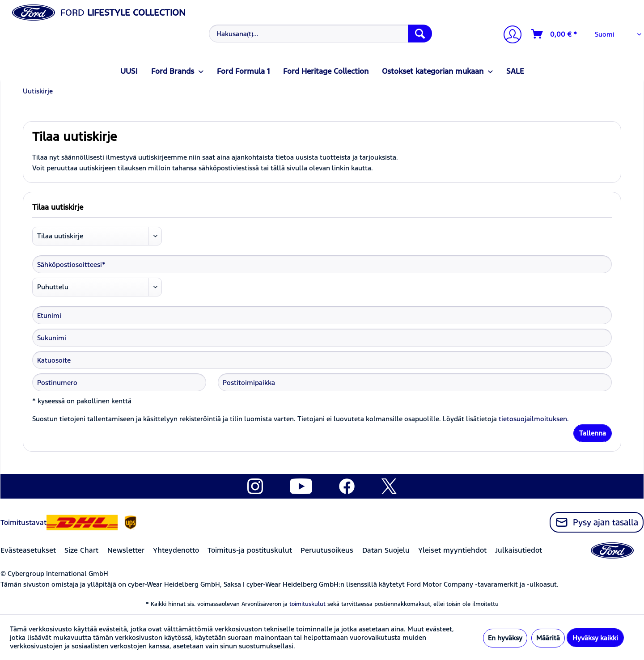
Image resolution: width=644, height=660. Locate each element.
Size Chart (81, 550)
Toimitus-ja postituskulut (250, 550)
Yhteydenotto (176, 550)
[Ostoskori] (555, 34)
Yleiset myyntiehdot (452, 550)
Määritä (548, 638)
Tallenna (593, 433)
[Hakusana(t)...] (320, 34)
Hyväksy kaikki (595, 638)
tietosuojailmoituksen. (534, 419)
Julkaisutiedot (519, 550)
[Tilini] (509, 36)
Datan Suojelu (386, 550)
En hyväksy (505, 638)
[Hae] (420, 34)
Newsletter (126, 550)
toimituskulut (307, 604)
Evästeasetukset (28, 550)
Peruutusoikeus (327, 550)
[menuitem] (320, 34)
